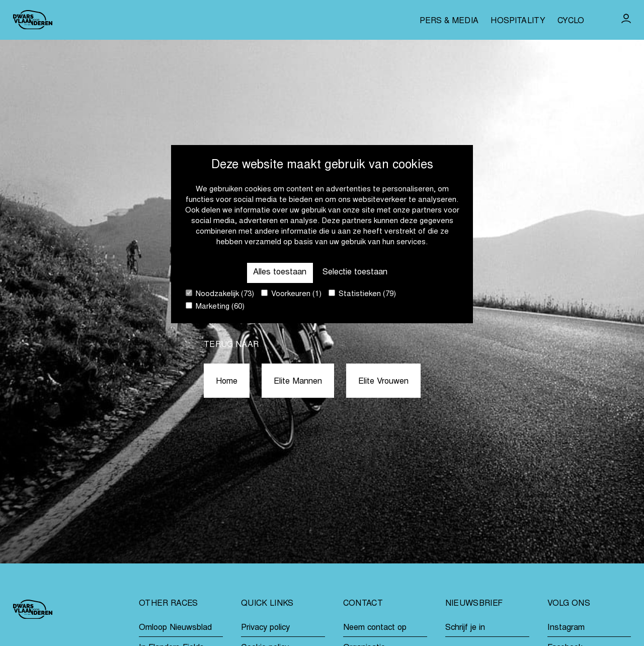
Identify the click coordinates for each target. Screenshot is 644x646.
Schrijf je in (465, 628)
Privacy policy (265, 628)
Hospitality (518, 21)
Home (227, 382)
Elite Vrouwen (383, 382)
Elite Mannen (298, 382)
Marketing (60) (215, 306)
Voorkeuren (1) (291, 294)
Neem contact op (375, 628)
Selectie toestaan (355, 272)
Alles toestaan (280, 272)
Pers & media (449, 21)
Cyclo (571, 21)
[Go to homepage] (33, 20)
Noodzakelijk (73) (220, 294)
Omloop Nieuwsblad (175, 628)
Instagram (566, 628)
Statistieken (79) (362, 294)
